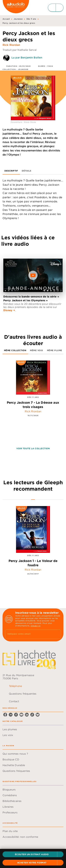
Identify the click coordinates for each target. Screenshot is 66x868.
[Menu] (56, 8)
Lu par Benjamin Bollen (27, 57)
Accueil (6, 19)
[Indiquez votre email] (29, 634)
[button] (33, 854)
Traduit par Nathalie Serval (20, 50)
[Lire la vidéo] (33, 275)
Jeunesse (18, 19)
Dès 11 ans (31, 19)
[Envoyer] (57, 634)
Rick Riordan (11, 45)
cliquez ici (36, 626)
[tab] (11, 171)
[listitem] (5, 715)
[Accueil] (16, 8)
